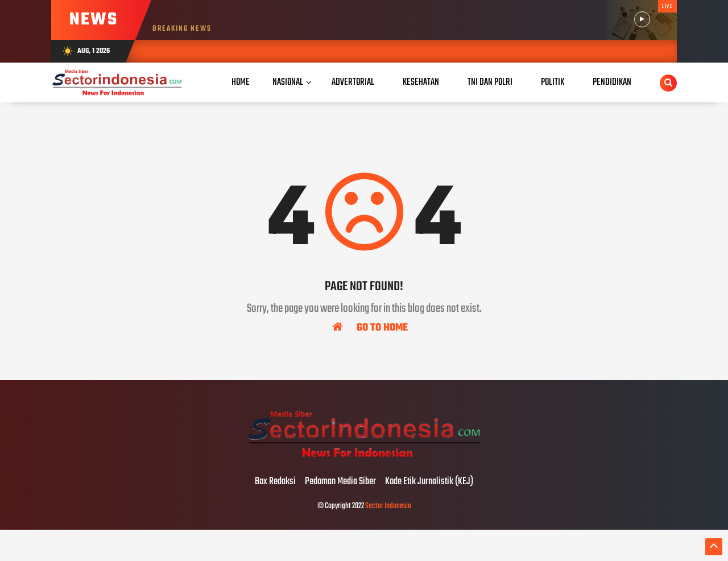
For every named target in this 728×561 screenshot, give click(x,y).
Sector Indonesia (388, 506)
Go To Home (370, 327)
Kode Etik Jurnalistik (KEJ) (429, 482)
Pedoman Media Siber (340, 482)
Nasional (288, 82)
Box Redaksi (275, 482)
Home (241, 82)
